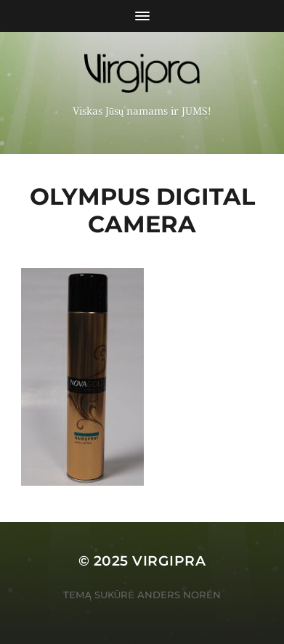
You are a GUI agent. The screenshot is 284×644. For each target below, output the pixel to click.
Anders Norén (179, 595)
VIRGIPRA (169, 561)
